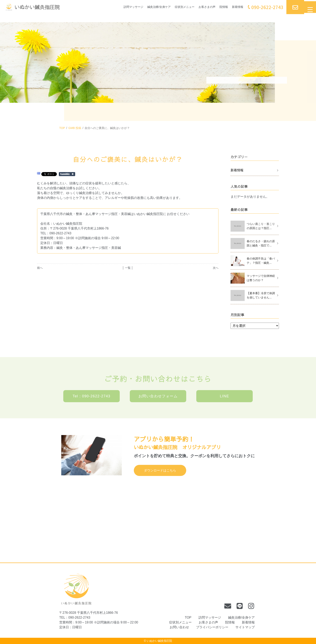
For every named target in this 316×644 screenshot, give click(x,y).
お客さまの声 (199, 7)
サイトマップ (245, 627)
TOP (62, 128)
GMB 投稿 (75, 128)
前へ (40, 268)
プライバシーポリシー (212, 627)
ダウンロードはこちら (160, 470)
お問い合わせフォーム (158, 396)
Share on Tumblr (67, 174)
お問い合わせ (179, 627)
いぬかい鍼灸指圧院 (159, 641)
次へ (216, 268)
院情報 (217, 7)
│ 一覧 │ (128, 268)
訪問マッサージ (116, 7)
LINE (225, 396)
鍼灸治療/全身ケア (145, 7)
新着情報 (233, 7)
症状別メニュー (174, 7)
